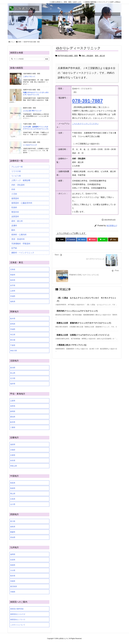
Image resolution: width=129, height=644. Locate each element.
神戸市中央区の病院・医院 (33, 42)
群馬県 (13, 324)
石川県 (13, 378)
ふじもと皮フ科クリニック (32, 111)
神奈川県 (14, 351)
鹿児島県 (14, 586)
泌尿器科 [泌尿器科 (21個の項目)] (15, 217)
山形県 (13, 291)
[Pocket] (92, 240)
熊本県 (13, 576)
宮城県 (13, 296)
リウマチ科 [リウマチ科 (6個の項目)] (16, 171)
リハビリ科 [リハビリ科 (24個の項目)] (16, 176)
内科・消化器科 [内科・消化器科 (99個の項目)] (18, 185)
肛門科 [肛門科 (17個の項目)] (14, 248)
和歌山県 (14, 466)
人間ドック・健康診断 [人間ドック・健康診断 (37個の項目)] (21, 180)
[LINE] (103, 240)
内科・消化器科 (87, 56)
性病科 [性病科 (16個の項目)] (14, 207)
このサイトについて (18, 625)
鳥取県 (13, 483)
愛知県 (13, 417)
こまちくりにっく (29, 76)
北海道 (13, 269)
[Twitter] (61, 240)
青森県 (13, 275)
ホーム (12, 42)
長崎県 (13, 565)
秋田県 (13, 280)
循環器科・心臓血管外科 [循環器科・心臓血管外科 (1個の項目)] (22, 203)
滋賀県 (13, 444)
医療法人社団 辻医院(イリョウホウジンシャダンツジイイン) (83, 335)
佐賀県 (13, 560)
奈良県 (13, 460)
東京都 (13, 340)
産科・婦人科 (100, 56)
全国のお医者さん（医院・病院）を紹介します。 (67, 2)
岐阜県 (13, 422)
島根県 (13, 488)
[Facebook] (71, 240)
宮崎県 (13, 581)
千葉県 (13, 345)
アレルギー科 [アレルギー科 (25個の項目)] (17, 167)
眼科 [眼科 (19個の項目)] (13, 230)
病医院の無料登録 (91, 2)
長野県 (13, 406)
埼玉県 (13, 335)
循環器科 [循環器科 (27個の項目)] (15, 198)
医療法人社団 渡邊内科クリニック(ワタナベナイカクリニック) (84, 323)
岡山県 (13, 494)
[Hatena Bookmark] (82, 240)
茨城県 (13, 329)
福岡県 (13, 554)
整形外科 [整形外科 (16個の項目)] (15, 212)
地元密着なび (112, 226)
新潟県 (13, 368)
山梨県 (13, 401)
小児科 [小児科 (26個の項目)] (14, 194)
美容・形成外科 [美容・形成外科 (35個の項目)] (18, 239)
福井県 (13, 384)
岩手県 (13, 285)
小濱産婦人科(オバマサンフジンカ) (72, 345)
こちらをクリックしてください (85, 124)
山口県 (13, 504)
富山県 (13, 373)
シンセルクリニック (30, 145)
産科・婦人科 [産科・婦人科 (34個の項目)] (17, 221)
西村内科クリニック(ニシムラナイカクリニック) (77, 311)
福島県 (13, 301)
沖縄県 (13, 592)
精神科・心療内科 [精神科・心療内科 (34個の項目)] (19, 235)
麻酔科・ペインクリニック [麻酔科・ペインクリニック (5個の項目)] (23, 253)
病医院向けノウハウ (18, 620)
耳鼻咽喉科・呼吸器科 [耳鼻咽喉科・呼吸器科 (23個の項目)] (21, 244)
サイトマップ (103, 2)
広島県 (13, 499)
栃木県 (13, 318)
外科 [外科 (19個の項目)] (13, 189)
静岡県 (13, 411)
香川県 (13, 521)
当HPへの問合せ (115, 2)
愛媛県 (13, 532)
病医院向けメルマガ (18, 614)
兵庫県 (19, 42)
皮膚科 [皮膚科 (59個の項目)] (14, 226)
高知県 (13, 537)
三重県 (13, 427)
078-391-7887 (88, 101)
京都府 (13, 450)
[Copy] (113, 240)
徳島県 (13, 527)
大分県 (13, 570)
